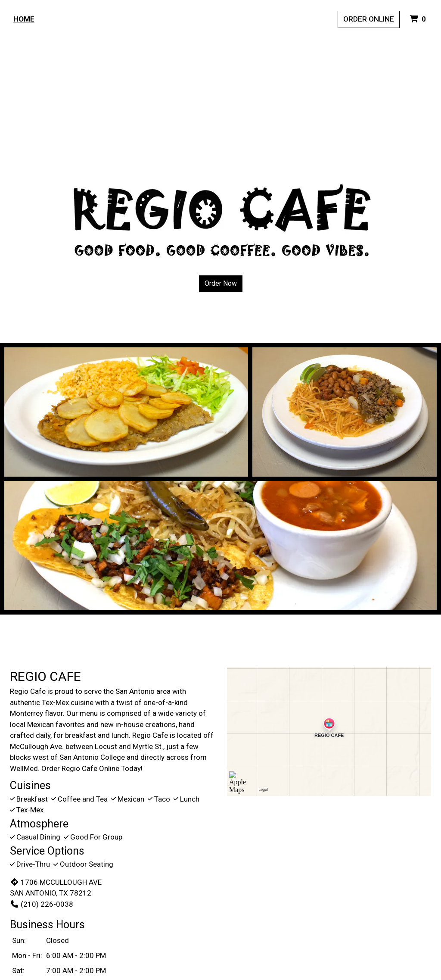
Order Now (221, 283)
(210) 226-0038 (42, 904)
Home (24, 19)
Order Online (369, 19)
